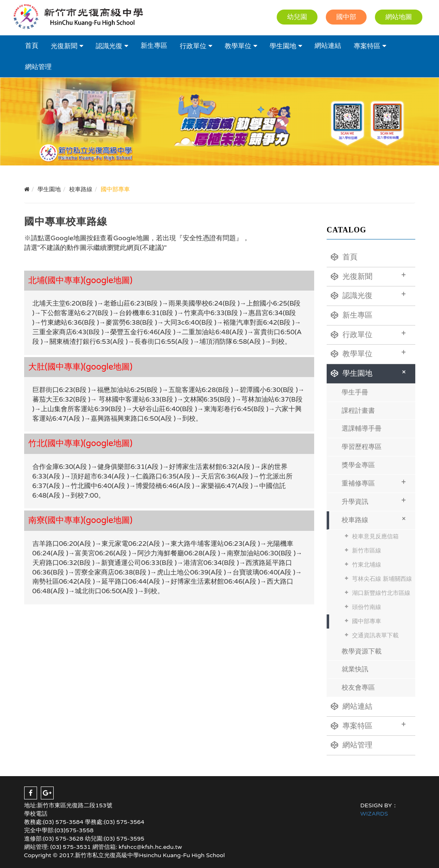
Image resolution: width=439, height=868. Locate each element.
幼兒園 (297, 17)
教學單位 (238, 46)
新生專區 (154, 46)
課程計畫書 (358, 411)
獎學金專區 (358, 465)
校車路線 (375, 519)
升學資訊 (374, 501)
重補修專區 (374, 482)
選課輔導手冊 (362, 429)
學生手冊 (355, 392)
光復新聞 (64, 46)
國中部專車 (367, 621)
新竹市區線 (367, 551)
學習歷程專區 (362, 447)
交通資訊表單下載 (375, 635)
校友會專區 (358, 688)
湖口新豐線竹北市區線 (381, 593)
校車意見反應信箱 (375, 536)
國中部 (346, 17)
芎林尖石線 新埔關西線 (382, 579)
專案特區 (367, 46)
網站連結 (328, 46)
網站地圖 (399, 17)
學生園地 (283, 46)
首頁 (32, 46)
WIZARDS (374, 814)
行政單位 (193, 46)
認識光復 (109, 46)
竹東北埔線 (367, 565)
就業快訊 (355, 669)
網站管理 (38, 67)
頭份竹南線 (367, 607)
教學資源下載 (362, 651)
